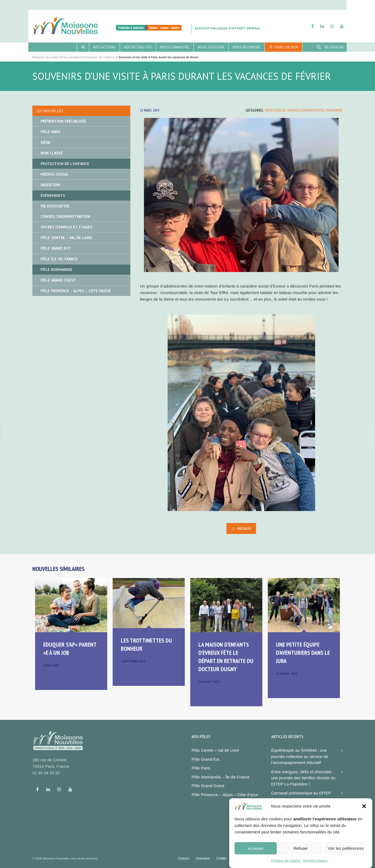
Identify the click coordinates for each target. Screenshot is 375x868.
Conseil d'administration (65, 216)
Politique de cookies (286, 861)
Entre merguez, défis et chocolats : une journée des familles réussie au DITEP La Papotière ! (303, 778)
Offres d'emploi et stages (66, 227)
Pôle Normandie (331, 110)
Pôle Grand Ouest (58, 280)
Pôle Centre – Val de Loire (66, 238)
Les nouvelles (50, 111)
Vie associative (55, 206)
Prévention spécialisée (63, 121)
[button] (364, 806)
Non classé (52, 153)
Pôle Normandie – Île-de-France (221, 777)
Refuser (301, 848)
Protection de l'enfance (282, 110)
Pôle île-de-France (59, 259)
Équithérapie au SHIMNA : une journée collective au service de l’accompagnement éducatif (300, 756)
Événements (309, 110)
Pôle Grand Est (56, 248)
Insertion (50, 185)
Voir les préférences (346, 848)
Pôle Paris (50, 132)
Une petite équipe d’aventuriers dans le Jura (303, 653)
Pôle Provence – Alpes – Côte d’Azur (76, 291)
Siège (46, 142)
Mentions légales (315, 861)
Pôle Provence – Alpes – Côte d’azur (225, 795)
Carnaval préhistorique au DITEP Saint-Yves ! (301, 796)
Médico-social (55, 174)
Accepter (256, 848)
